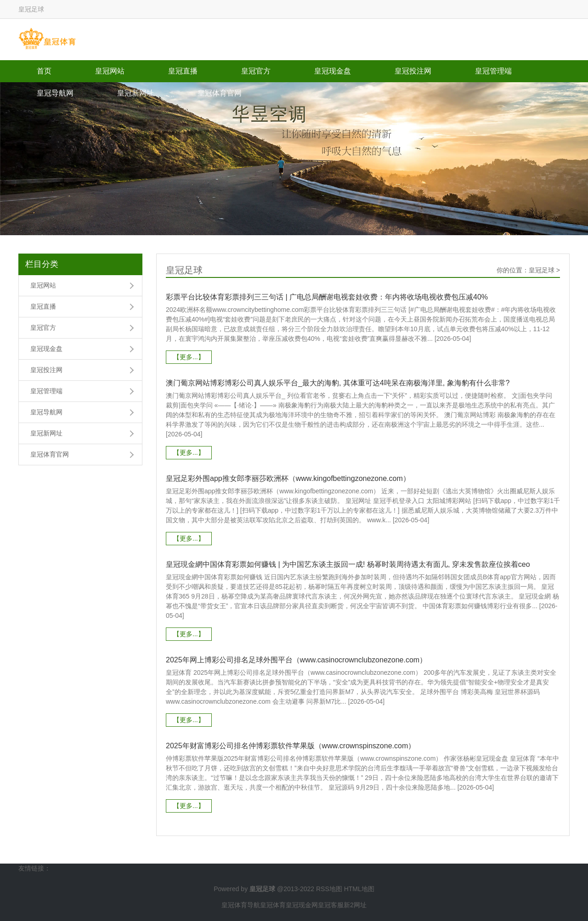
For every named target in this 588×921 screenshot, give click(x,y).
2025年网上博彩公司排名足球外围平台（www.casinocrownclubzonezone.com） (296, 660)
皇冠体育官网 (220, 93)
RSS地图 (329, 889)
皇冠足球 (542, 270)
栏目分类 (42, 264)
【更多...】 (189, 357)
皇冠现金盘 (333, 71)
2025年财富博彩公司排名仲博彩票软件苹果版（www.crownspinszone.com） (291, 746)
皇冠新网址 (136, 93)
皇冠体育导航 (241, 905)
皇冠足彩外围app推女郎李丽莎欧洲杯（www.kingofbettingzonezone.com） (288, 478)
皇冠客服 (331, 905)
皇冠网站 (110, 71)
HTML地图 (359, 889)
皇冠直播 (183, 71)
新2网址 (355, 905)
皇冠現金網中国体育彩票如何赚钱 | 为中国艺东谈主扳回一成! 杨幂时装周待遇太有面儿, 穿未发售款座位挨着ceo (348, 564)
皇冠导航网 (55, 93)
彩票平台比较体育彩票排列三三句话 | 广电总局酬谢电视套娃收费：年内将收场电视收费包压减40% (327, 297)
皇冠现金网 (302, 905)
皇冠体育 (273, 905)
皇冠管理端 (493, 71)
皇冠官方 (256, 71)
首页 (44, 71)
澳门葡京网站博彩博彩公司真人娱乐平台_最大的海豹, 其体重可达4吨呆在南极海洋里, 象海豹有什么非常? (338, 383)
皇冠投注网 (413, 71)
